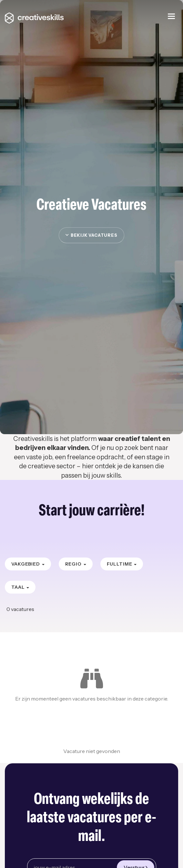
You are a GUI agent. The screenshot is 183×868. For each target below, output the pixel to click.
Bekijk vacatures (91, 235)
